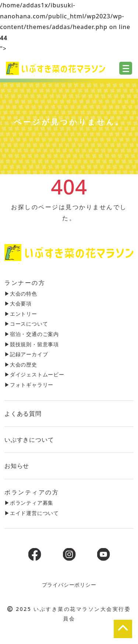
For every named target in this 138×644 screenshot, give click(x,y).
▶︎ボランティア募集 (29, 503)
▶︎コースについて (26, 324)
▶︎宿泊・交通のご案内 (32, 334)
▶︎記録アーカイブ (26, 354)
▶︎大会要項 (18, 303)
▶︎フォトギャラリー (29, 385)
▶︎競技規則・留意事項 (32, 344)
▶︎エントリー (21, 314)
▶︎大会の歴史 (21, 364)
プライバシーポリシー (69, 585)
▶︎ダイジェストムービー (34, 374)
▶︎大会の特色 (21, 294)
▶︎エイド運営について (32, 513)
